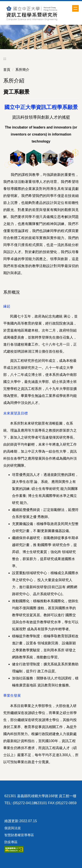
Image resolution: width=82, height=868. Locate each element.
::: (5, 59)
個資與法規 (13, 828)
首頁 (7, 70)
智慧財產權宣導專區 (19, 835)
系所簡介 (22, 70)
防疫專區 (11, 842)
